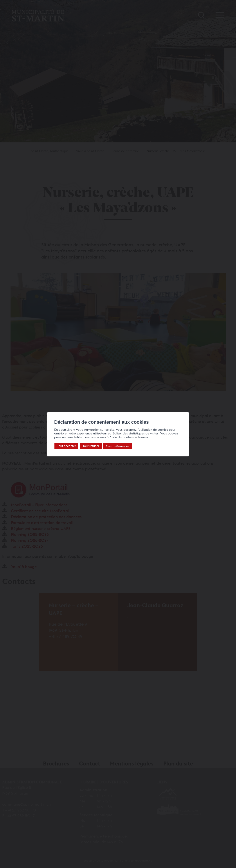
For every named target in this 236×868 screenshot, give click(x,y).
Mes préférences (118, 446)
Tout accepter (67, 446)
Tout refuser (91, 446)
